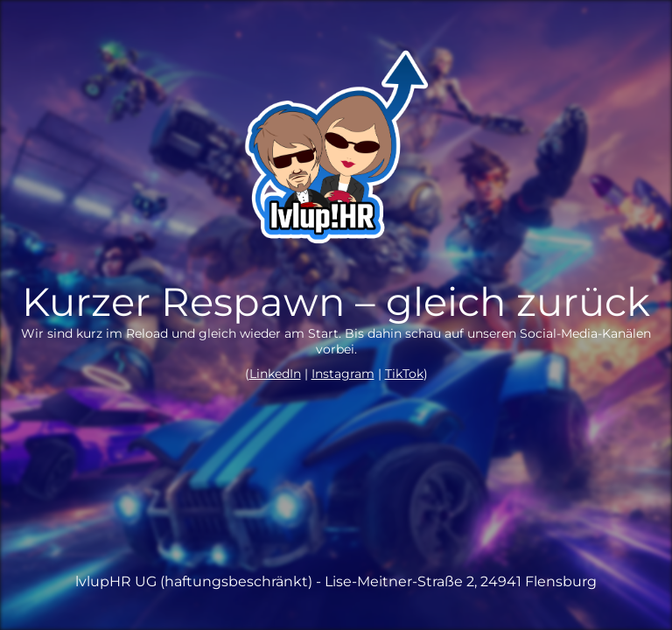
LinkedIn (275, 374)
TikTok (404, 374)
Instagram (343, 374)
